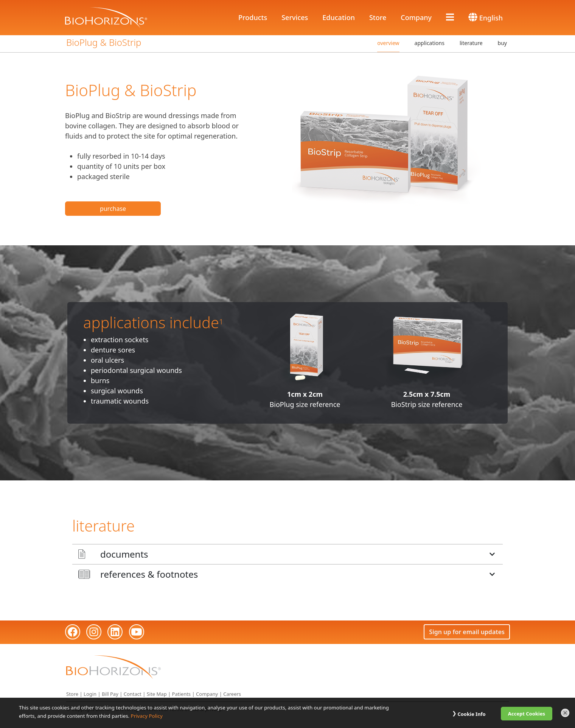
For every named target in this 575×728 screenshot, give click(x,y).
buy (502, 43)
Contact (133, 694)
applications (430, 43)
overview (388, 43)
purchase (113, 208)
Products (253, 17)
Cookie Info (471, 714)
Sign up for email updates (467, 631)
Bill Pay (110, 694)
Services (295, 17)
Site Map (157, 694)
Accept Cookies (527, 714)
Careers (232, 694)
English (486, 17)
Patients (182, 694)
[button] (287, 553)
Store (378, 17)
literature (471, 43)
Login (90, 694)
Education (339, 17)
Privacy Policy (147, 716)
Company (416, 17)
